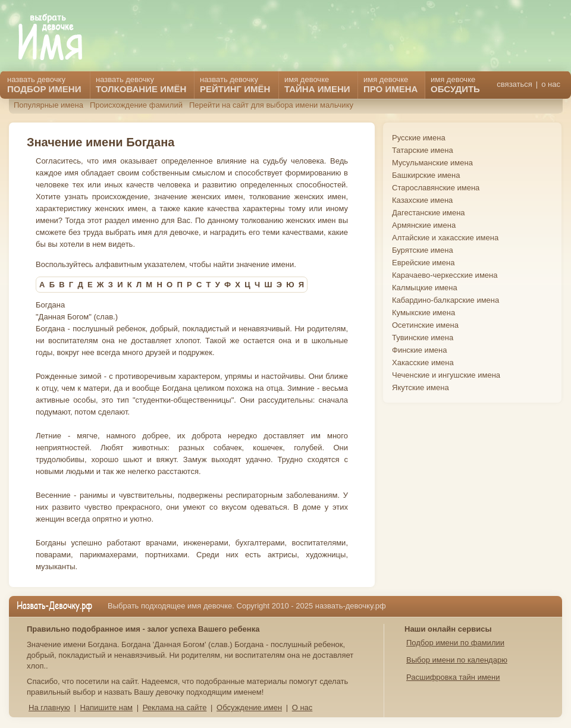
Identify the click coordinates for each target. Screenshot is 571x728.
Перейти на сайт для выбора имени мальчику (271, 105)
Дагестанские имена (429, 213)
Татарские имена (423, 150)
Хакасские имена (423, 363)
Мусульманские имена (432, 163)
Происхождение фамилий (136, 105)
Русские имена (419, 138)
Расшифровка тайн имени (453, 677)
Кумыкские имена (423, 313)
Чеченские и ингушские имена (446, 375)
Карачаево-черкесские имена (445, 275)
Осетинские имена (425, 325)
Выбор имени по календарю (457, 660)
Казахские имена (422, 200)
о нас (551, 84)
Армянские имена (424, 225)
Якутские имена (421, 387)
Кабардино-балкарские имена (445, 300)
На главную (49, 707)
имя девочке (455, 84)
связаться (514, 84)
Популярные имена (48, 105)
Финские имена (419, 350)
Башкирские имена (426, 175)
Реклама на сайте (175, 707)
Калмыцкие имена (425, 288)
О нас (302, 707)
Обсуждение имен (249, 707)
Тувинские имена (423, 338)
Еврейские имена (423, 263)
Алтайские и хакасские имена (445, 238)
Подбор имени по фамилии (455, 643)
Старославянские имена (436, 188)
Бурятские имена (423, 250)
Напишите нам (106, 707)
